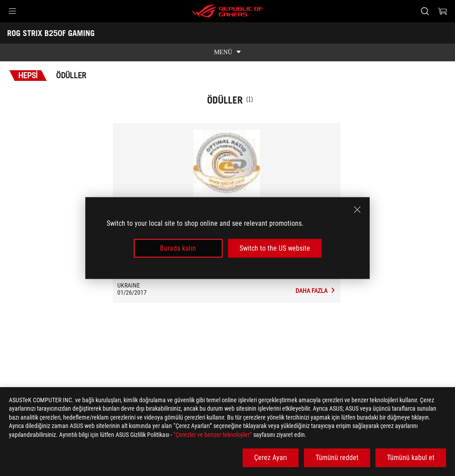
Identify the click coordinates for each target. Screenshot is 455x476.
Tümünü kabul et (411, 458)
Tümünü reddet (337, 458)
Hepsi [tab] (28, 75)
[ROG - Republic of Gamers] (227, 11)
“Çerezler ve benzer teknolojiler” (213, 435)
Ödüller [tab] (71, 75)
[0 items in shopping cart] (443, 11)
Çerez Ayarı (271, 458)
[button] (12, 11)
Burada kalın (178, 248)
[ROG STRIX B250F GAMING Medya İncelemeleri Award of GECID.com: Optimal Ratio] (316, 291)
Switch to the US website (275, 248)
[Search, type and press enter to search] (425, 11)
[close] (357, 209)
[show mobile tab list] (227, 52)
